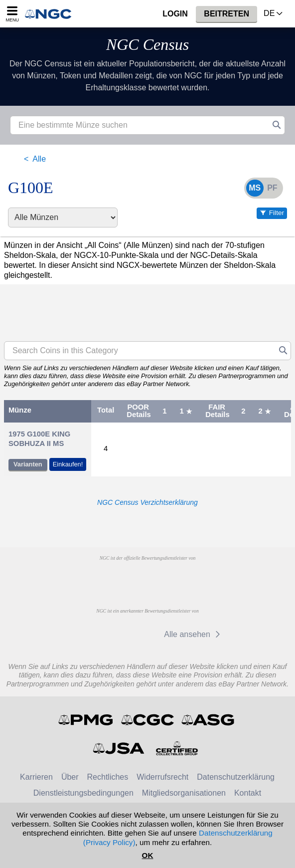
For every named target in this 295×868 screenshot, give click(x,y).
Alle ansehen (194, 634)
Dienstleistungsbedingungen (83, 793)
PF (272, 188)
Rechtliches (108, 777)
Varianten (28, 464)
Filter (277, 213)
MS (255, 188)
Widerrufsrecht (162, 777)
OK (148, 855)
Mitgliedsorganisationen (184, 793)
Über (70, 777)
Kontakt (248, 793)
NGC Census (147, 44)
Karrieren (36, 777)
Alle (39, 159)
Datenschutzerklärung (236, 777)
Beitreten (226, 14)
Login (175, 14)
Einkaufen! (68, 464)
